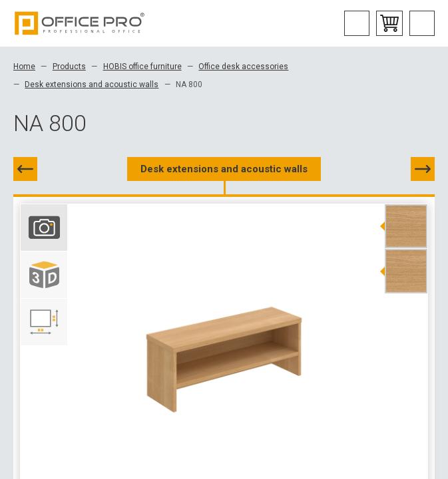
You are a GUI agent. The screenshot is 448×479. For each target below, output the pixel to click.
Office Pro (80, 23)
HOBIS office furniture (142, 67)
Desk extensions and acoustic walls (92, 84)
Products (69, 67)
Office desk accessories (243, 67)
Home (24, 67)
